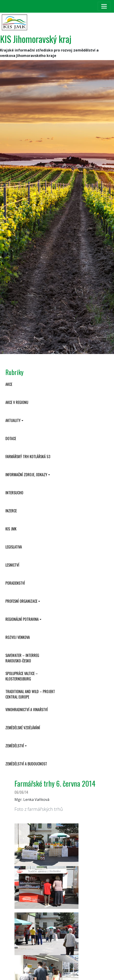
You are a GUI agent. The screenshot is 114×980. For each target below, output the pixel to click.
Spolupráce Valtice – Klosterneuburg (22, 676)
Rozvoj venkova (18, 637)
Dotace (11, 438)
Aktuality (13, 420)
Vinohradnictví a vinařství (27, 710)
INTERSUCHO (14, 493)
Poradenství (15, 583)
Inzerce (11, 511)
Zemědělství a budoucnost (26, 764)
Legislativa (14, 547)
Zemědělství (15, 746)
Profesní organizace (21, 601)
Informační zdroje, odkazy (26, 475)
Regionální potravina (22, 619)
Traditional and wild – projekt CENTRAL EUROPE (30, 694)
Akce (9, 384)
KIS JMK (11, 529)
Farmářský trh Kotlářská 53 (28, 457)
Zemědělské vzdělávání (23, 728)
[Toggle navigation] (104, 6)
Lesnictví (12, 565)
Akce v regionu (17, 402)
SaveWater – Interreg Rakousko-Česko (22, 658)
